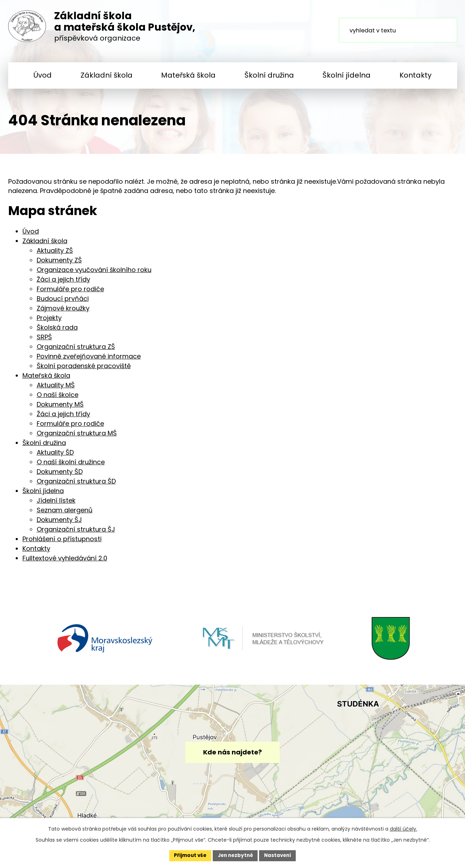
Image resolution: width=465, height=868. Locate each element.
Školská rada (57, 331)
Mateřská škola (188, 75)
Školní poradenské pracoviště (84, 370)
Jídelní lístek (56, 504)
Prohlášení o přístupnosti (62, 543)
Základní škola (107, 75)
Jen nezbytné (235, 855)
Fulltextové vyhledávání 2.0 (65, 562)
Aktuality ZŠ (55, 254)
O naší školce (58, 399)
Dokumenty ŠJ (59, 524)
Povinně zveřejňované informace (89, 360)
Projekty (49, 322)
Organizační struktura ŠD (76, 485)
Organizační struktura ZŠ (76, 351)
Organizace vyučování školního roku (94, 274)
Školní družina (269, 75)
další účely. (404, 828)
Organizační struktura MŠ (77, 437)
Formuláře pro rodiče (70, 293)
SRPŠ (44, 341)
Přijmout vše (188, 855)
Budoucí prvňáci (63, 302)
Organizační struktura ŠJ (76, 533)
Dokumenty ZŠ (59, 264)
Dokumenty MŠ (60, 408)
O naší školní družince (71, 466)
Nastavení (280, 855)
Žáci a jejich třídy (63, 283)
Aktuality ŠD (55, 456)
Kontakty (415, 75)
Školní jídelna (347, 75)
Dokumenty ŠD (60, 475)
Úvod (43, 75)
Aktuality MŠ (56, 389)
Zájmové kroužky (63, 312)
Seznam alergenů (65, 514)
